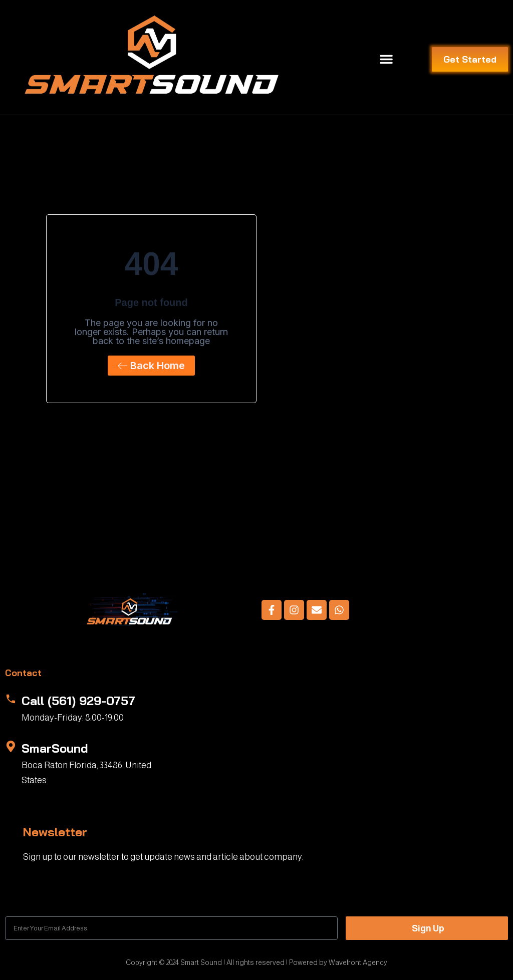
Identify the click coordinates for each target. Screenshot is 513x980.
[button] (386, 59)
